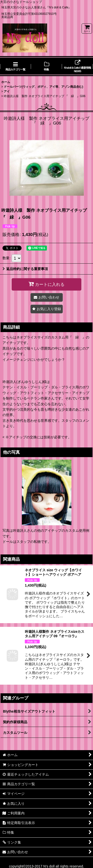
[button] (47, 309)
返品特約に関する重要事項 (25, 269)
